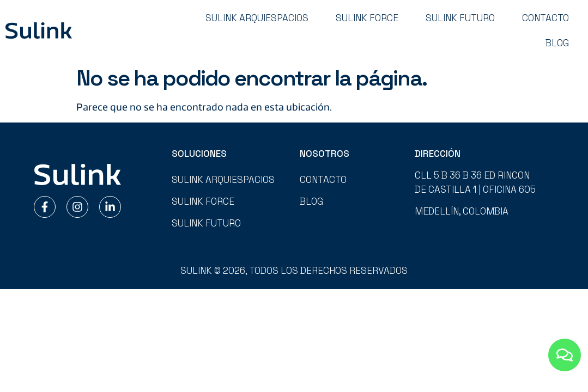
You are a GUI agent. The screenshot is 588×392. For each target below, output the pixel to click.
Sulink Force (367, 18)
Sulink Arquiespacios (257, 18)
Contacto (545, 18)
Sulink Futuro (460, 18)
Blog (557, 43)
